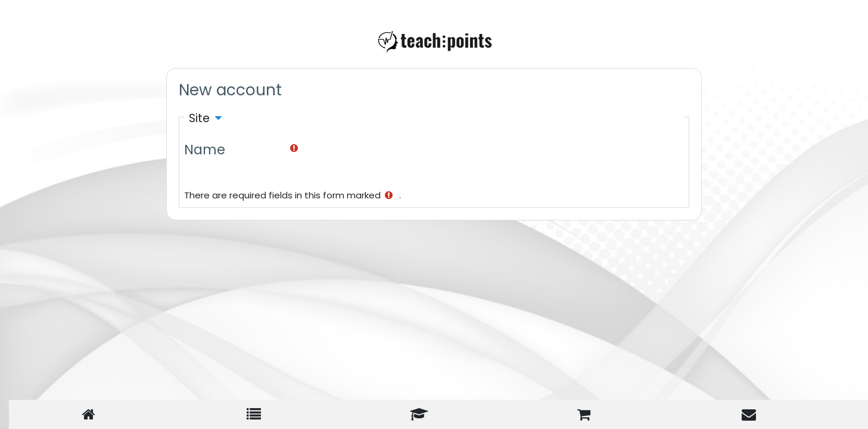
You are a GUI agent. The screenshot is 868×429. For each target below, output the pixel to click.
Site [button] (199, 118)
